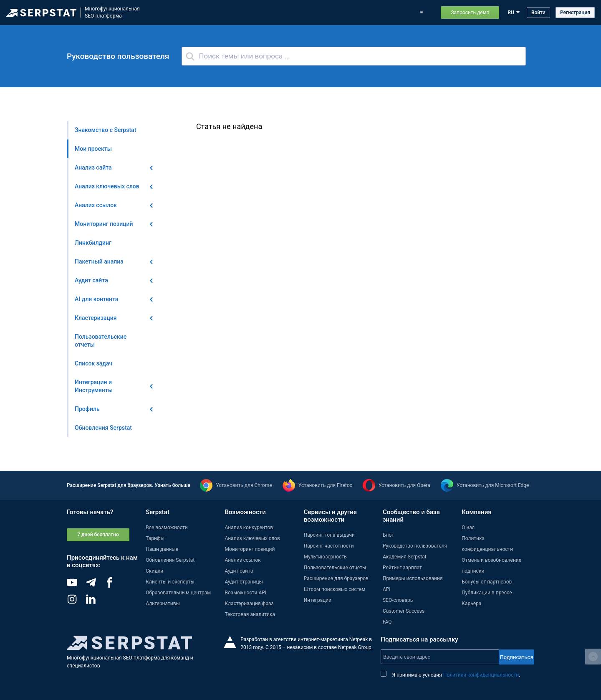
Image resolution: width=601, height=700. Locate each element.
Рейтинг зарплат (402, 568)
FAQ (387, 622)
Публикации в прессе (487, 593)
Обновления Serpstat (272, 13)
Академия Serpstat (405, 557)
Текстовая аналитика (250, 614)
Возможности (189, 13)
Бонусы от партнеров (487, 582)
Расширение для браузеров (336, 578)
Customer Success (404, 611)
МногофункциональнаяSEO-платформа (112, 12)
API (387, 589)
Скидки (154, 571)
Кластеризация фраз (249, 604)
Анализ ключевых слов (252, 538)
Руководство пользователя (415, 546)
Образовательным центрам (178, 593)
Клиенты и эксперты (170, 582)
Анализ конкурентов (249, 528)
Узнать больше (172, 485)
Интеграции (318, 600)
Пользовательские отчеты (335, 568)
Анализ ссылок (242, 560)
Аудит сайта (239, 571)
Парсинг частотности (329, 546)
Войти (538, 13)
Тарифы (333, 13)
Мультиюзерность (325, 557)
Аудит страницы (244, 582)
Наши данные (162, 549)
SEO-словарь (398, 600)
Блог (310, 13)
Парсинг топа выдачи (329, 535)
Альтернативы (163, 604)
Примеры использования (381, 13)
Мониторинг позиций (250, 549)
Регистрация (575, 13)
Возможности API (245, 593)
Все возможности (167, 528)
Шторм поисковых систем (335, 589)
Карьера (471, 604)
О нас (468, 528)
